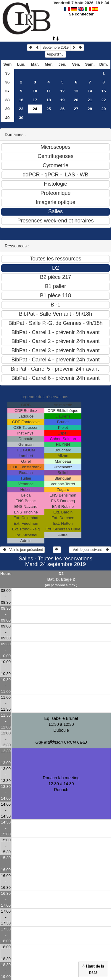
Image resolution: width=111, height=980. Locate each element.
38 (8, 100)
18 (49, 100)
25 (49, 109)
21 (90, 100)
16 (21, 100)
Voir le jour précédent (22, 550)
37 (8, 91)
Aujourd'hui (56, 54)
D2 (61, 574)
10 (35, 91)
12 (62, 91)
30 (21, 118)
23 (21, 109)
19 (62, 100)
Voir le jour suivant (90, 550)
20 (76, 100)
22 (104, 100)
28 (90, 109)
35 (8, 73)
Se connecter (81, 14)
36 (8, 82)
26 (62, 109)
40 (8, 118)
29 (104, 109)
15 (104, 91)
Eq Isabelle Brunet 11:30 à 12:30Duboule (61, 730)
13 (76, 91)
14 (90, 91)
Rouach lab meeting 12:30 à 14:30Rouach (61, 784)
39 (8, 109)
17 (35, 100)
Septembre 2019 (55, 48)
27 (76, 109)
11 (49, 91)
